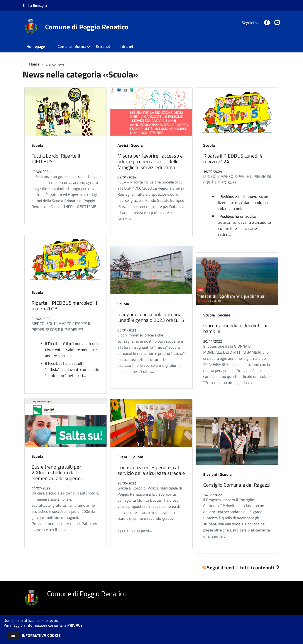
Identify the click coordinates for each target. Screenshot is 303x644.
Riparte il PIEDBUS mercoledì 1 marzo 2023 (65, 306)
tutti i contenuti (260, 567)
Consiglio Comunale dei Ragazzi (237, 485)
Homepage (36, 46)
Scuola (37, 145)
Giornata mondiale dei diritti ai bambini (235, 328)
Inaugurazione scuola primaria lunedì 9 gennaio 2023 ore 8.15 (151, 317)
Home (34, 64)
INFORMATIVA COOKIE (41, 635)
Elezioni (210, 474)
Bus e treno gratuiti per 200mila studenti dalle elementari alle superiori (58, 472)
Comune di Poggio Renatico (87, 27)
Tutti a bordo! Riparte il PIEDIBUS (56, 159)
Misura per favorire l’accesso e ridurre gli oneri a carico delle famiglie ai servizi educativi (150, 161)
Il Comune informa (70, 46)
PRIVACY (75, 625)
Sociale (224, 315)
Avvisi (123, 145)
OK (13, 636)
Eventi (123, 457)
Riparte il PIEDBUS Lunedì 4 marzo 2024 (233, 159)
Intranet (126, 46)
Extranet (103, 46)
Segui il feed (219, 567)
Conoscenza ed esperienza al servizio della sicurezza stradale (151, 470)
